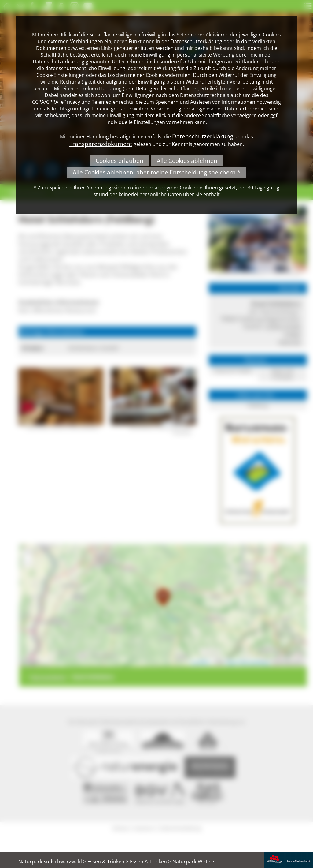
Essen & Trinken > (108, 862)
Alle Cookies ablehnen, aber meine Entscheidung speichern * (156, 172)
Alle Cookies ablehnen (187, 161)
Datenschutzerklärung (203, 136)
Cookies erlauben (120, 161)
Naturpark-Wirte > (193, 862)
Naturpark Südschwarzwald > (52, 862)
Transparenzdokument (101, 144)
